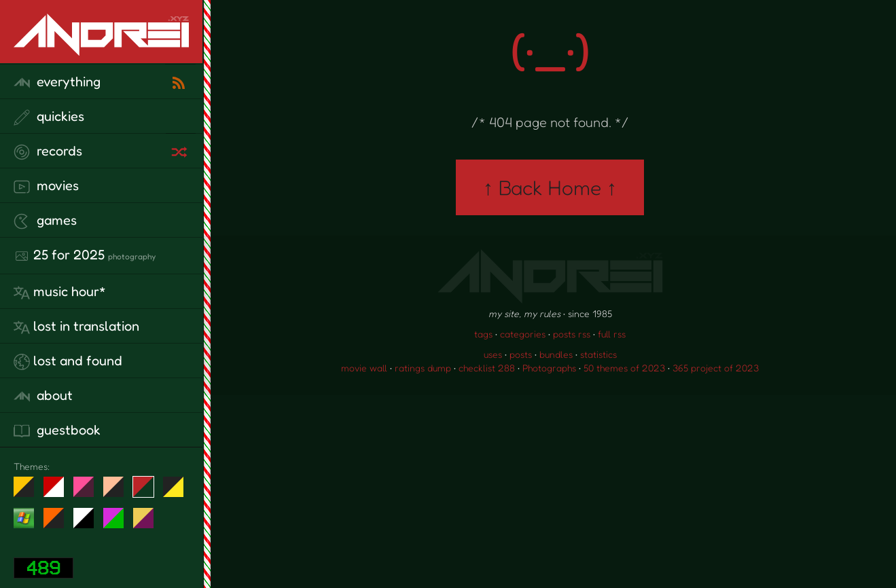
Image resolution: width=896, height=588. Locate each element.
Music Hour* (60, 292)
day (59, 492)
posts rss (572, 334)
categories (523, 334)
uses (493, 354)
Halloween (59, 523)
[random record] (181, 150)
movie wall (364, 368)
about (43, 396)
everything (57, 82)
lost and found (68, 361)
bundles (556, 354)
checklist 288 (487, 368)
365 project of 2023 (716, 368)
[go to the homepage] (101, 47)
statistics (598, 354)
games (45, 221)
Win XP (24, 518)
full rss (612, 334)
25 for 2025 (85, 255)
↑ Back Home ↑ (550, 187)
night (29, 492)
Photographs (549, 368)
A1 (119, 523)
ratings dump (423, 368)
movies (46, 186)
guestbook (57, 430)
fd (88, 492)
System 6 (89, 523)
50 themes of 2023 (624, 368)
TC (148, 523)
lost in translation (76, 327)
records (48, 151)
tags (483, 334)
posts (521, 354)
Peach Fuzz (119, 492)
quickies (49, 117)
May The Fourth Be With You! (178, 492)
